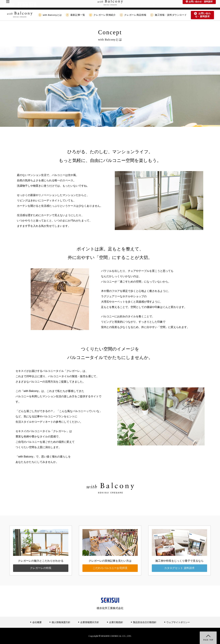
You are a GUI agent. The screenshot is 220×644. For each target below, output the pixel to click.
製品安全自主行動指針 (144, 622)
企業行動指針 (115, 622)
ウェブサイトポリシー (177, 622)
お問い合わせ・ (202, 15)
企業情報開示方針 (89, 622)
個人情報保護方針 (60, 622)
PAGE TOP (208, 640)
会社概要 (36, 622)
